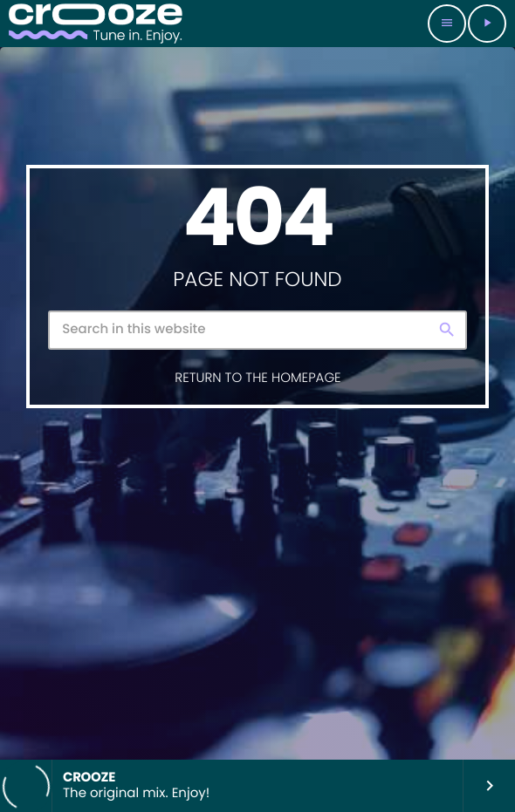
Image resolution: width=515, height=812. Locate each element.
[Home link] (96, 24)
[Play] (487, 24)
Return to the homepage (257, 378)
